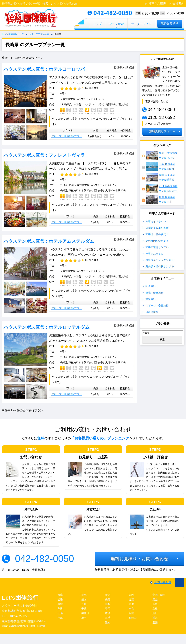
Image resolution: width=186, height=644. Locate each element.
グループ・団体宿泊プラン (67, 136)
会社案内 (178, 4)
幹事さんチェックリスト (160, 260)
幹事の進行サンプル (157, 247)
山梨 (108, 604)
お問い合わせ (163, 582)
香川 (155, 618)
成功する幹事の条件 (157, 228)
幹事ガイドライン (156, 221)
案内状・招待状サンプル (160, 266)
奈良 (131, 609)
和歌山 (133, 618)
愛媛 (155, 622)
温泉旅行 (151, 299)
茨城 (84, 604)
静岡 (108, 609)
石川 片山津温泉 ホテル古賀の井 (162, 188)
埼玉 (84, 618)
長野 (108, 599)
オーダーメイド (141, 24)
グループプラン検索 (39, 34)
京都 (131, 604)
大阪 (131, 595)
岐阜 (108, 613)
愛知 (108, 622)
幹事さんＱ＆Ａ (154, 254)
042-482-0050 (44, 559)
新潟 (108, 595)
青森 (60, 595)
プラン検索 (116, 24)
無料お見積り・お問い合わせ (139, 559)
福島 (60, 618)
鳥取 (155, 604)
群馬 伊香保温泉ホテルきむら (162, 155)
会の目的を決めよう (157, 241)
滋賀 (131, 599)
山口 (155, 613)
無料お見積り (170, 23)
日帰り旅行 (152, 312)
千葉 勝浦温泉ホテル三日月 (161, 166)
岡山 (155, 599)
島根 (155, 609)
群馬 (84, 595)
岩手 (60, 599)
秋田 (60, 609)
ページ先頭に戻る (180, 582)
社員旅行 (151, 286)
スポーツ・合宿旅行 (157, 305)
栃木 (84, 599)
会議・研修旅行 (154, 293)
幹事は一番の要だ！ (157, 234)
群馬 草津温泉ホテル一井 (161, 199)
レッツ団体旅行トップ (13, 34)
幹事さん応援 (157, 4)
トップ (97, 24)
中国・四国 (159, 595)
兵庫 (131, 613)
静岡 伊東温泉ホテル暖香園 (161, 177)
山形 (60, 613)
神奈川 (85, 613)
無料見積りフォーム (162, 131)
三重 (108, 618)
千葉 (84, 609)
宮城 (60, 604)
